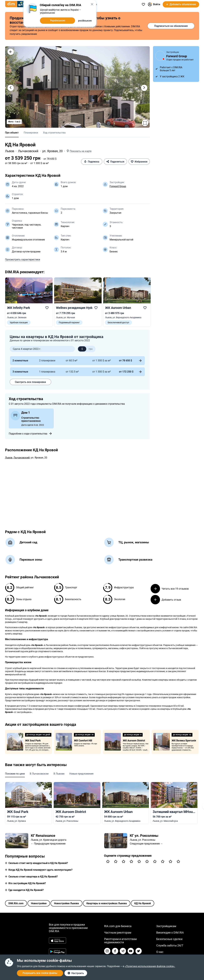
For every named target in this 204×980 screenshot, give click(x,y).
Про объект (12, 133)
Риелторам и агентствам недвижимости (120, 941)
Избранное (139, 162)
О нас (160, 952)
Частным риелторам (118, 933)
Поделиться (115, 162)
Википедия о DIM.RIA (170, 933)
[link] (29, 302)
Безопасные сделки (169, 939)
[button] (11, 52)
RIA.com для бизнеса (118, 926)
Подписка (92, 162)
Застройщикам (166, 926)
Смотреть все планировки (30, 382)
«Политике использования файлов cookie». (150, 966)
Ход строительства (54, 133)
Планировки (31, 133)
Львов (10, 151)
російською (85, 21)
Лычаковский (28, 151)
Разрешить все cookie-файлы (40, 973)
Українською (58, 20)
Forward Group (118, 186)
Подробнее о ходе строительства (31, 434)
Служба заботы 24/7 (170, 945)
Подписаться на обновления (171, 26)
